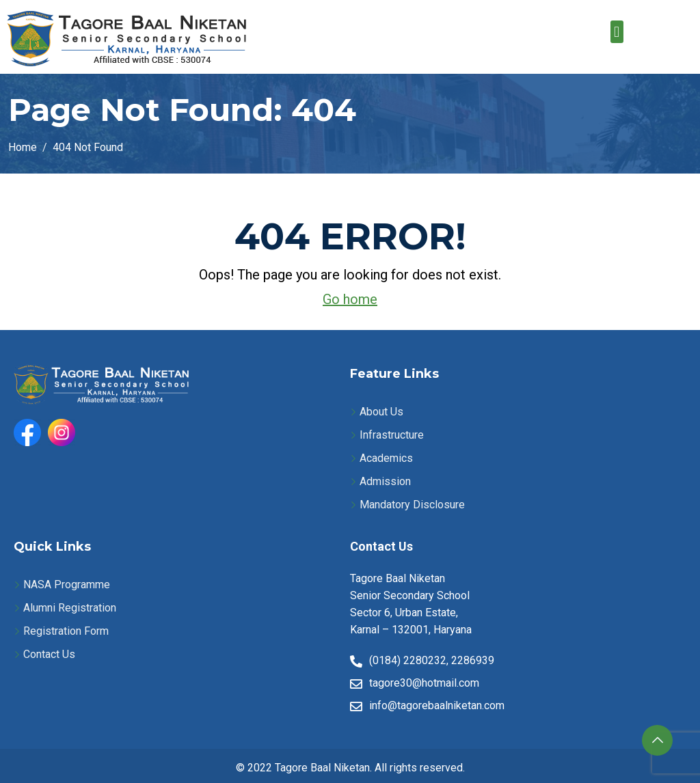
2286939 (473, 660)
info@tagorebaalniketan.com (437, 705)
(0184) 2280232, (409, 660)
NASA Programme (67, 585)
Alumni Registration (70, 608)
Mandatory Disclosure (412, 505)
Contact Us (49, 654)
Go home (350, 299)
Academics (386, 458)
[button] (617, 32)
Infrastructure (392, 435)
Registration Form (66, 631)
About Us (381, 412)
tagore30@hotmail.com (424, 683)
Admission (385, 481)
